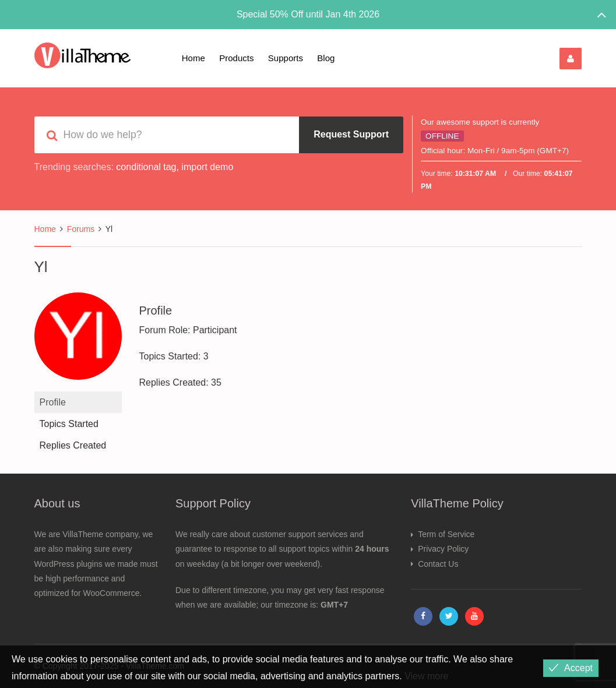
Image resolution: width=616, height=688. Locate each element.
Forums (81, 229)
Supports (286, 58)
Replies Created (73, 445)
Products (236, 58)
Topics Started (69, 424)
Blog (326, 58)
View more (426, 676)
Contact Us (438, 564)
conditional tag (146, 167)
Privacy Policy (443, 549)
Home (193, 58)
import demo (207, 167)
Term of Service (446, 534)
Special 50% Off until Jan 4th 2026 (308, 14)
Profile (53, 402)
